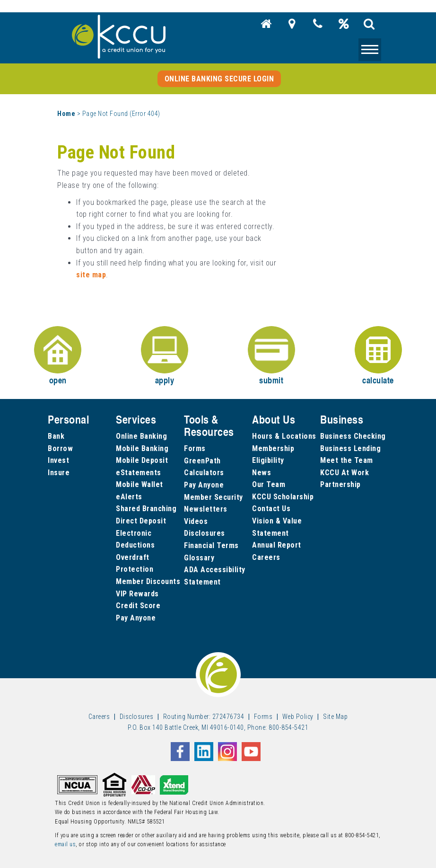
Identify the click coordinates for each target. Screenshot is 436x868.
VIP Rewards (137, 594)
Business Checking (353, 436)
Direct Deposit (141, 521)
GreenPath (202, 461)
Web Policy (298, 717)
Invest (58, 460)
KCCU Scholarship (283, 497)
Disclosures (205, 533)
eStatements (139, 473)
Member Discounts (148, 581)
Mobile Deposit (142, 460)
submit (271, 356)
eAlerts (129, 497)
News (262, 473)
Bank (56, 436)
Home (66, 114)
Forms (195, 448)
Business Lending (350, 448)
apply (165, 356)
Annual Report (277, 545)
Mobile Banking (142, 448)
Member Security (214, 497)
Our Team (269, 484)
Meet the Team (347, 460)
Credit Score (138, 606)
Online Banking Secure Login (219, 79)
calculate (378, 356)
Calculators (204, 473)
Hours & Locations (284, 436)
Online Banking (141, 436)
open (58, 356)
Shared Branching (146, 509)
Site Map (335, 717)
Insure (59, 473)
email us (65, 844)
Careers (266, 557)
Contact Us (271, 509)
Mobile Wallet (140, 484)
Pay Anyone (136, 618)
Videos (196, 521)
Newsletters (206, 509)
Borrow (60, 448)
